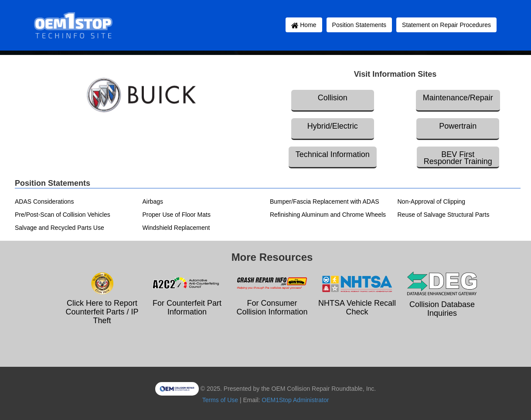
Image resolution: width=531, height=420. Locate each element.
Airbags (153, 201)
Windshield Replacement (176, 228)
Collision (333, 98)
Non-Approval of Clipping (432, 201)
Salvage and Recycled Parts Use (60, 228)
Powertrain (458, 126)
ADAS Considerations (44, 201)
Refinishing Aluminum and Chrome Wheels (328, 215)
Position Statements (359, 25)
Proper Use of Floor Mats (177, 215)
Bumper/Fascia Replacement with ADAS (325, 201)
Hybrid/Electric (333, 126)
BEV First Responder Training (458, 158)
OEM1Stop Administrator (295, 400)
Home (304, 25)
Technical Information (333, 154)
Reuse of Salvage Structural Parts (444, 215)
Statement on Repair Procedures (446, 25)
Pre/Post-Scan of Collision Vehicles (63, 215)
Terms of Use (220, 400)
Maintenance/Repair (458, 98)
